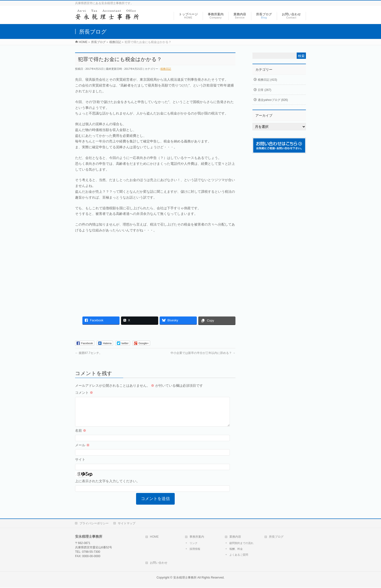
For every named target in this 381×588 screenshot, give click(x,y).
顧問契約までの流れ (241, 544)
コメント (84, 393)
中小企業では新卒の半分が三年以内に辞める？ (203, 353)
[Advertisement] (155, 272)
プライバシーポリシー (94, 524)
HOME (154, 537)
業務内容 (235, 537)
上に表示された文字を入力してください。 (107, 487)
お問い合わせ (159, 563)
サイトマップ (127, 524)
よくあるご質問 (239, 555)
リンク (194, 544)
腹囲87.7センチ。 (89, 353)
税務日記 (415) (267, 80)
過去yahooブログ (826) (273, 100)
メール (82, 451)
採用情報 (195, 549)
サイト (80, 465)
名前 (81, 436)
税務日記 (166, 69)
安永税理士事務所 (185, 578)
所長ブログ (276, 537)
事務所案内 (197, 537)
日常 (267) (264, 90)
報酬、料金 (236, 549)
